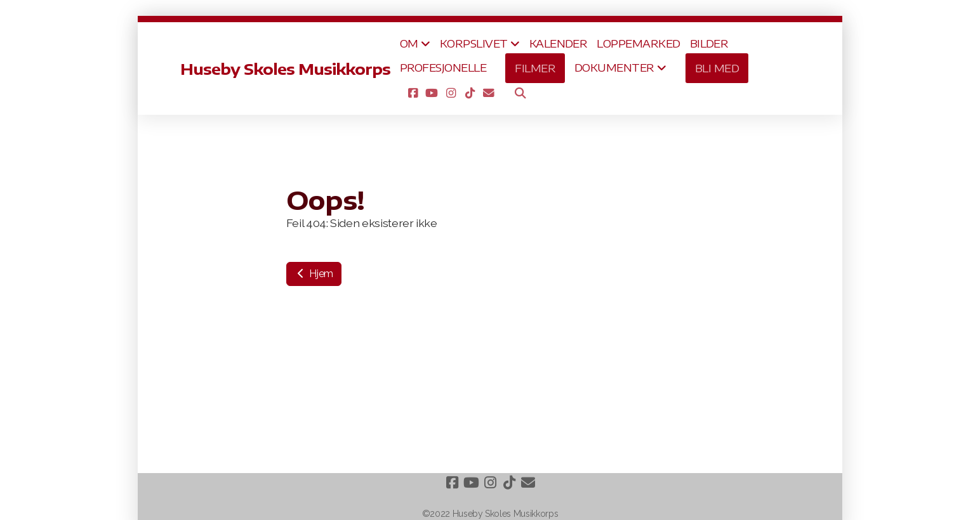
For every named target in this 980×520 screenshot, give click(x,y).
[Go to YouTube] (432, 93)
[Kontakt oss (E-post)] (489, 93)
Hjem (314, 274)
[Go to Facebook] (413, 93)
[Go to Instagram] (451, 93)
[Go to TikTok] (470, 93)
